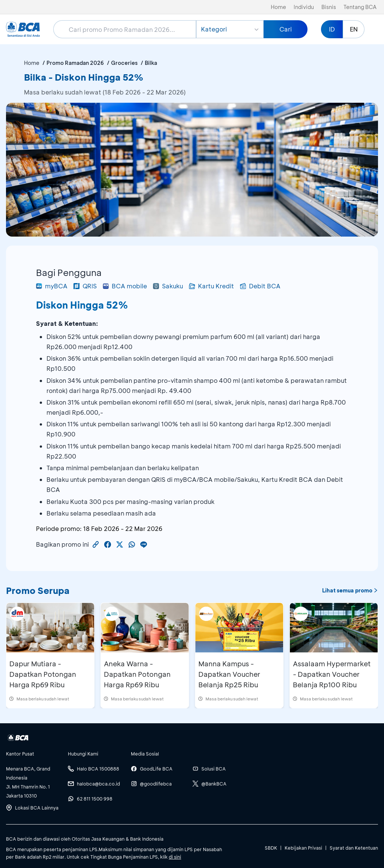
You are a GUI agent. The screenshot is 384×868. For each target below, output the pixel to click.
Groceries (124, 63)
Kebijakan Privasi (303, 848)
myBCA (52, 286)
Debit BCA (260, 286)
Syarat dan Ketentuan (354, 848)
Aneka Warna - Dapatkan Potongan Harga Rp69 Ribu (137, 674)
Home (278, 7)
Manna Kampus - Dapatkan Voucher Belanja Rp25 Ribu (229, 674)
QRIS (85, 286)
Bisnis (329, 7)
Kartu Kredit (211, 286)
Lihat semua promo (350, 590)
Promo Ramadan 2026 (75, 63)
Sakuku (168, 286)
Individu (304, 7)
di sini (175, 857)
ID (332, 29)
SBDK (271, 848)
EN (354, 29)
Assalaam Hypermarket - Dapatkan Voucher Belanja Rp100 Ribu (332, 674)
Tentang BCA (360, 7)
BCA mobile (125, 286)
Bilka (151, 63)
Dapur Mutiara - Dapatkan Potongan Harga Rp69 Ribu (43, 674)
